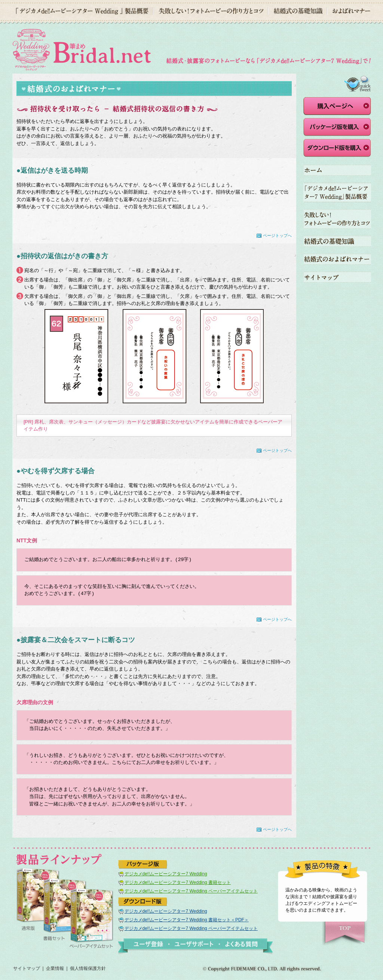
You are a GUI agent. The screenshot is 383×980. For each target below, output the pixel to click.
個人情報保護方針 (88, 968)
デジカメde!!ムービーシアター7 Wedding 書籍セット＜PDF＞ (187, 920)
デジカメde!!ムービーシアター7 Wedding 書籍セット (178, 882)
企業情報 (55, 968)
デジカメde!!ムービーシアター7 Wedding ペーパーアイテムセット (191, 891)
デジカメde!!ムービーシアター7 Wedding (166, 874)
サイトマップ (27, 968)
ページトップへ (277, 235)
